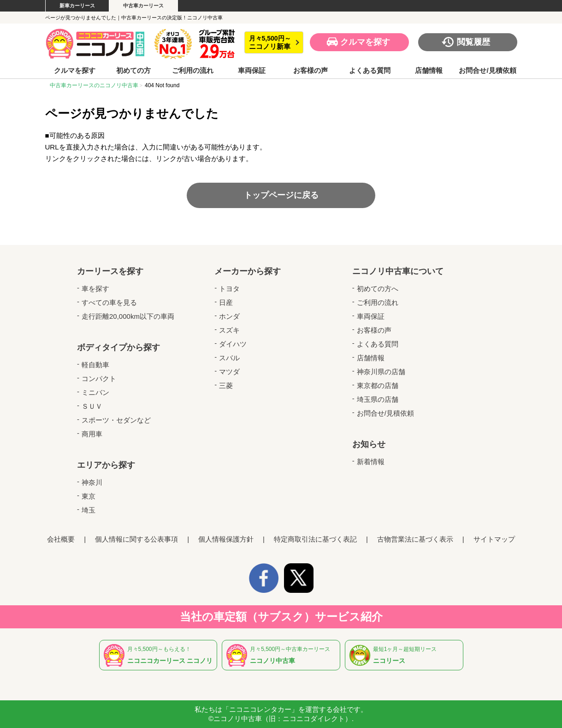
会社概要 (61, 539)
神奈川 (92, 482)
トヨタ (229, 289)
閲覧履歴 (473, 42)
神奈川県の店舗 (381, 372)
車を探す (95, 289)
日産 (226, 302)
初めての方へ (378, 289)
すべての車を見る (109, 302)
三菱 (226, 385)
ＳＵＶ (92, 406)
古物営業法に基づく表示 (415, 539)
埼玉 (89, 510)
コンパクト (99, 379)
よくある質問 (370, 71)
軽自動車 (95, 365)
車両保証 (252, 71)
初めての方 (133, 71)
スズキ (229, 330)
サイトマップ (494, 539)
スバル (229, 358)
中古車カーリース (143, 6)
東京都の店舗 (378, 385)
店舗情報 (429, 71)
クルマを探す (365, 42)
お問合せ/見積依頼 (487, 71)
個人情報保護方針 (226, 539)
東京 (89, 496)
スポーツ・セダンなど (116, 420)
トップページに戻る (281, 195)
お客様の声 (311, 71)
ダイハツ (233, 344)
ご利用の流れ (193, 71)
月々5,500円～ (270, 43)
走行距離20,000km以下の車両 (128, 316)
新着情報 (371, 462)
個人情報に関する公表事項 (136, 539)
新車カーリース (77, 6)
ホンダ (229, 316)
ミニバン (95, 392)
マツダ (229, 372)
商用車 (92, 434)
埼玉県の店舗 (378, 399)
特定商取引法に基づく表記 (315, 539)
